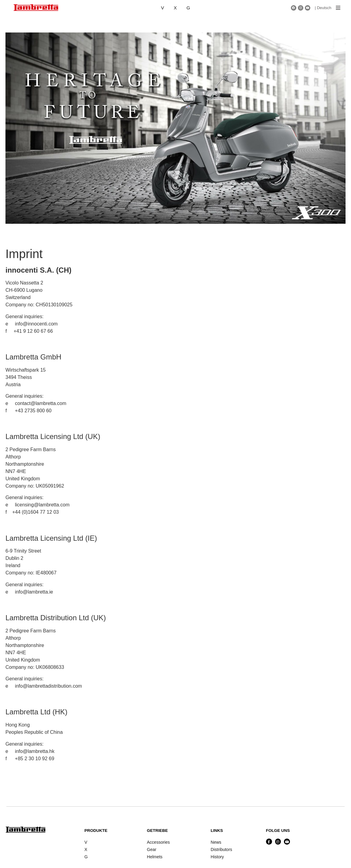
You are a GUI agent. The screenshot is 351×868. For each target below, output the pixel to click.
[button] (338, 8)
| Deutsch (323, 8)
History (217, 857)
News (216, 842)
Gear (152, 849)
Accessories (158, 842)
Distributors (222, 849)
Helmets (155, 857)
